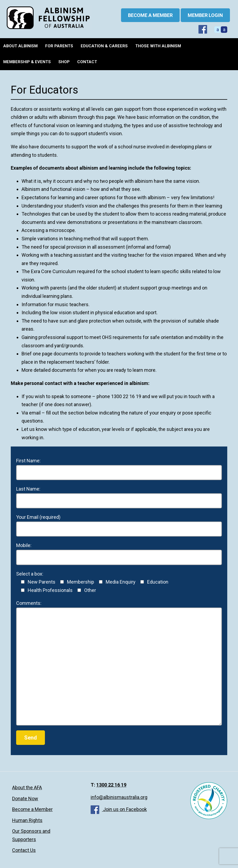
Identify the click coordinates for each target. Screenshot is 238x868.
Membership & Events (27, 62)
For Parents (59, 46)
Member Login (205, 15)
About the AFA (27, 787)
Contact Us (24, 850)
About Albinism (20, 46)
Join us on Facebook (119, 809)
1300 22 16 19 (111, 785)
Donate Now (25, 799)
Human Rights (27, 820)
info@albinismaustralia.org (119, 797)
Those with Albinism (158, 46)
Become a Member (32, 809)
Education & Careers (104, 46)
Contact (87, 62)
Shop (64, 62)
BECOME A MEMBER (150, 15)
